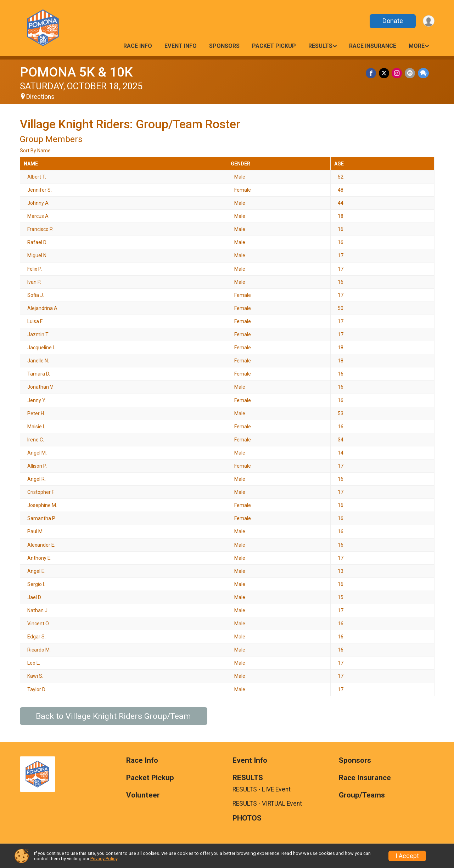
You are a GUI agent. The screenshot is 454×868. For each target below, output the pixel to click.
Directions (40, 97)
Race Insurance (373, 46)
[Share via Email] (411, 74)
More (417, 46)
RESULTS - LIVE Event (262, 789)
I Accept (407, 856)
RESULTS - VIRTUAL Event (267, 804)
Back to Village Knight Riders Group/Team (113, 716)
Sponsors (224, 46)
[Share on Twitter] (386, 74)
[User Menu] (428, 21)
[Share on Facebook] (373, 74)
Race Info (138, 46)
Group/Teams (362, 795)
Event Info (181, 46)
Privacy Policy (104, 859)
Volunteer (143, 795)
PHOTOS (247, 818)
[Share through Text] (423, 74)
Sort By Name (35, 151)
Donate (391, 21)
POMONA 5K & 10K (76, 72)
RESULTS (320, 46)
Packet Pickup (274, 46)
